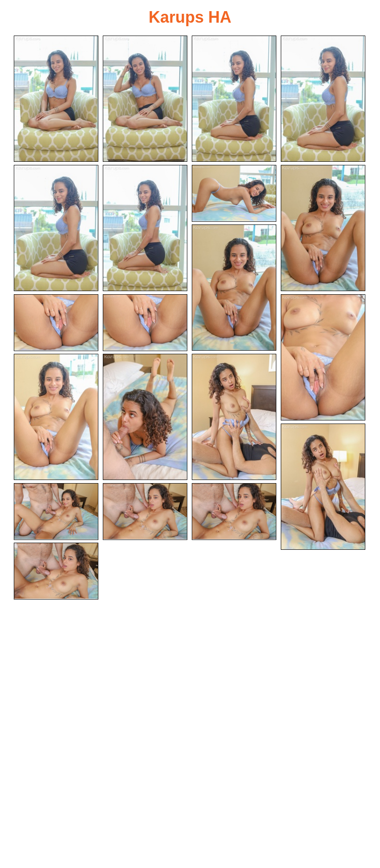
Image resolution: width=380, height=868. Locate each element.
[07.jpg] (234, 193)
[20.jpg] (56, 571)
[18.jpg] (145, 512)
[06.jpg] (145, 228)
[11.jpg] (145, 323)
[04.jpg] (323, 99)
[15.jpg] (234, 417)
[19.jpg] (234, 512)
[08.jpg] (323, 228)
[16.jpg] (323, 487)
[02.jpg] (145, 99)
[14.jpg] (145, 417)
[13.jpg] (56, 417)
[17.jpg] (56, 512)
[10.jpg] (56, 323)
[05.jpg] (56, 228)
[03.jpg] (234, 99)
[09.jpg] (234, 288)
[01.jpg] (56, 99)
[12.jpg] (323, 357)
